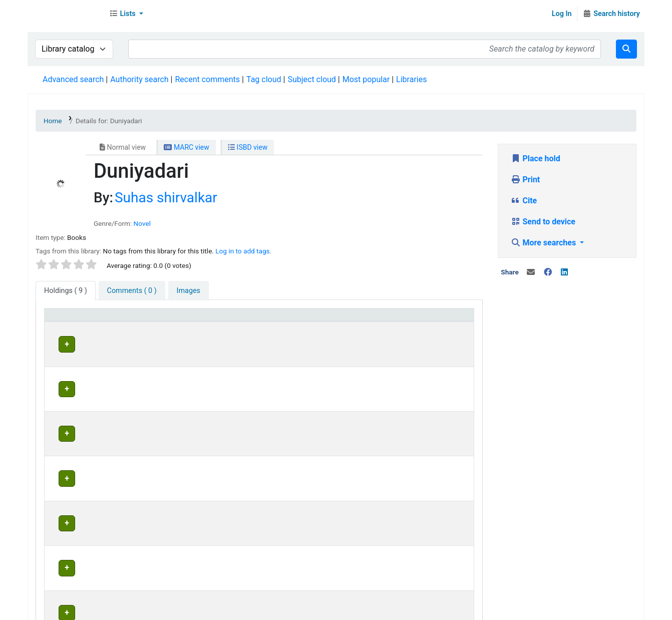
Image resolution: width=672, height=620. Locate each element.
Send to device (543, 222)
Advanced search (73, 79)
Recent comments (207, 79)
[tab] (132, 291)
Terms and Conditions (228, 610)
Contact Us (101, 610)
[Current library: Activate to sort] (208, 320)
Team (137, 610)
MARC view (186, 147)
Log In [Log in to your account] (562, 14)
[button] (126, 14)
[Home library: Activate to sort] (333, 320)
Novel (142, 223)
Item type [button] (66, 319)
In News (168, 610)
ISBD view (248, 147)
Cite (524, 201)
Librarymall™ (66, 14)
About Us (59, 610)
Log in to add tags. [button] (243, 251)
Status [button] (410, 319)
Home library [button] (300, 319)
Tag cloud (264, 79)
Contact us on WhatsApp (421, 610)
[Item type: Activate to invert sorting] (94, 320)
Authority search (139, 79)
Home (53, 121)
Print (526, 180)
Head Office (172, 343)
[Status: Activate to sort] (433, 320)
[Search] (626, 49)
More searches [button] (545, 243)
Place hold (536, 159)
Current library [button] (173, 319)
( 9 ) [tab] (66, 291)
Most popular (366, 79)
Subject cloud (311, 79)
